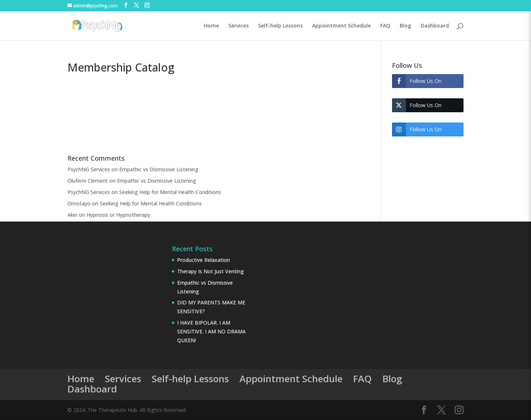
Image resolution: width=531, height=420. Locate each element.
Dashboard (435, 26)
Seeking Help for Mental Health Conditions (170, 192)
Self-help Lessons (280, 26)
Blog (405, 26)
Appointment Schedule (341, 26)
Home (211, 26)
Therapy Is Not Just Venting (210, 271)
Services (239, 26)
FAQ (385, 26)
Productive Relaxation (204, 260)
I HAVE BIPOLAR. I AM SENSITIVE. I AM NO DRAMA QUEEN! (211, 331)
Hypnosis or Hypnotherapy (118, 215)
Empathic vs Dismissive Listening (159, 169)
